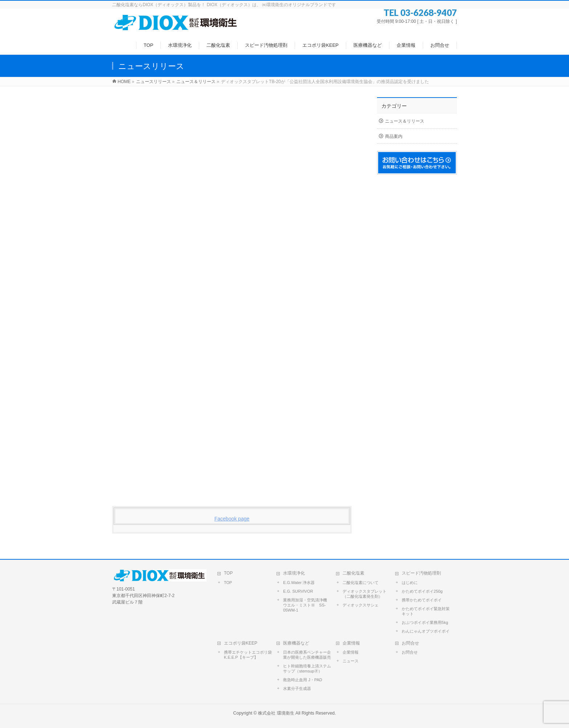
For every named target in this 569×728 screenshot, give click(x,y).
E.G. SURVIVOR (298, 591)
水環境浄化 (294, 573)
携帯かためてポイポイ (422, 600)
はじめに (410, 583)
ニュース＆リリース (405, 121)
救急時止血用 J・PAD (302, 680)
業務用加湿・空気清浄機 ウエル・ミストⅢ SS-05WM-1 (307, 605)
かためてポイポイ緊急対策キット (426, 611)
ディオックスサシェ (361, 605)
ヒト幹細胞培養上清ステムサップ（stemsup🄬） (307, 669)
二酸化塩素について (361, 583)
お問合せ (410, 643)
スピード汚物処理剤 (421, 573)
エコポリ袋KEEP (241, 643)
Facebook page (232, 519)
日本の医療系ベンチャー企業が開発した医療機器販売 (307, 655)
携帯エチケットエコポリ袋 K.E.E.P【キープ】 (248, 655)
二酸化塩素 (353, 573)
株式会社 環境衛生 (276, 713)
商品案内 (394, 136)
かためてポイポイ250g (422, 591)
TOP (228, 573)
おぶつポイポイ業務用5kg (425, 622)
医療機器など (296, 643)
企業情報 (351, 643)
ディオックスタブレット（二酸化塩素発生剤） (365, 594)
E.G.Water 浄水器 (299, 583)
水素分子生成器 (297, 688)
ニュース (351, 661)
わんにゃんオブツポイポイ (426, 631)
